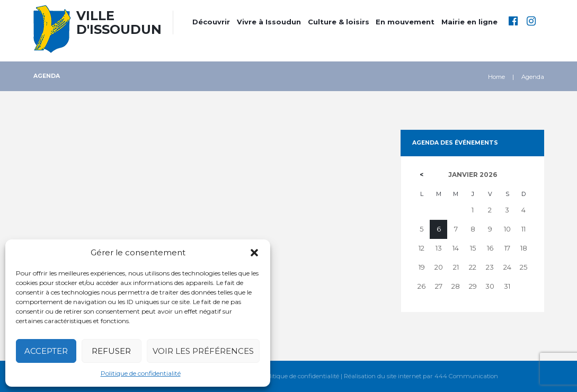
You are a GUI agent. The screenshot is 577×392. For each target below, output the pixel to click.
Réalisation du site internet (383, 376)
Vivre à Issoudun (269, 22)
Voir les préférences (203, 351)
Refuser (111, 351)
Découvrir (211, 22)
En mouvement (405, 22)
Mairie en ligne (469, 22)
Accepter (46, 351)
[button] (254, 253)
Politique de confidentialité (141, 373)
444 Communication (466, 376)
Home (496, 77)
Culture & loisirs (339, 22)
